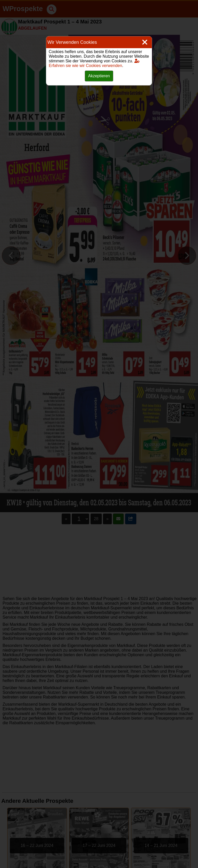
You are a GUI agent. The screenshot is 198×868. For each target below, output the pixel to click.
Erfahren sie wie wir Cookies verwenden (94, 63)
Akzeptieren (99, 76)
